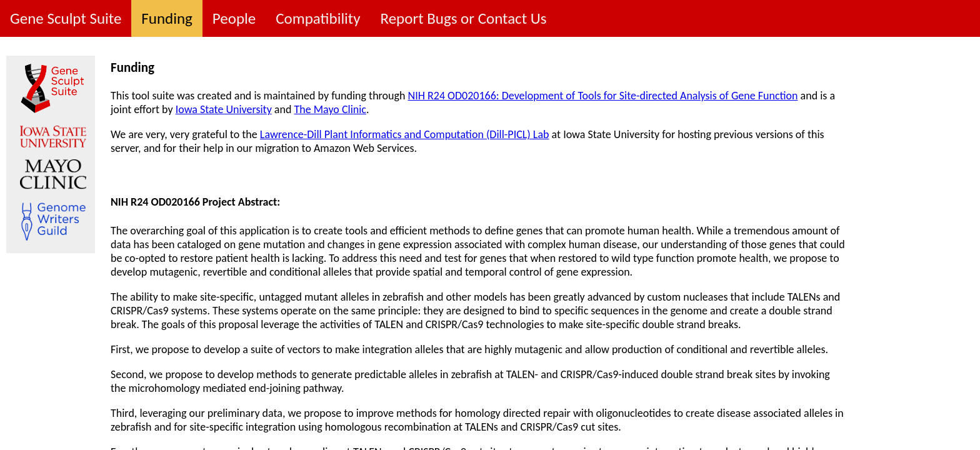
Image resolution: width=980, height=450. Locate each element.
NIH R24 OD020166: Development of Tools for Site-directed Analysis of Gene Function (603, 96)
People (234, 18)
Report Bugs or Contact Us (464, 18)
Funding (167, 18)
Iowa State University (224, 109)
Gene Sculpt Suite (66, 18)
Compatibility (318, 18)
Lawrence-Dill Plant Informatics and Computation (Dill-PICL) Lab (405, 134)
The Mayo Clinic (330, 109)
